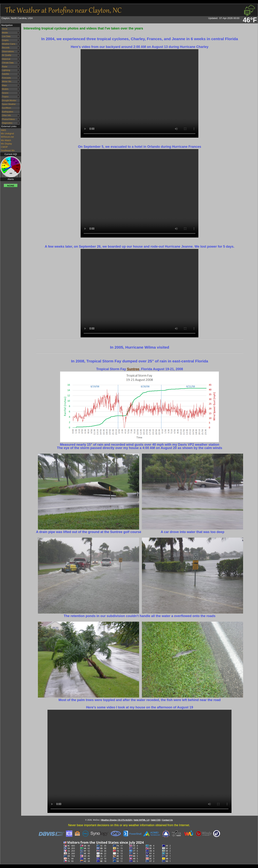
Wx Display (6, 144)
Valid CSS (156, 820)
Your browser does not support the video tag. (139, 93)
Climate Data (8, 63)
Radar (5, 67)
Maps (4, 85)
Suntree (133, 369)
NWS (3, 130)
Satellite (6, 74)
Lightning (6, 70)
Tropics (5, 97)
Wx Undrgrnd (7, 134)
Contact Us (167, 820)
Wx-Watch (6, 140)
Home (5, 29)
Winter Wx (7, 81)
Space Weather (9, 104)
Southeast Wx (8, 151)
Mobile (5, 33)
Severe (5, 93)
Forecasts (6, 78)
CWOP (4, 147)
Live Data (6, 36)
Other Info (6, 115)
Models (5, 89)
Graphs (5, 40)
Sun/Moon (7, 108)
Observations (8, 51)
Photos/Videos (8, 119)
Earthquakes (8, 112)
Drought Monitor (9, 100)
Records (6, 48)
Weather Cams (9, 44)
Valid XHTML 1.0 (141, 820)
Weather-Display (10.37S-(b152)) (117, 820)
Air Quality (7, 55)
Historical (6, 59)
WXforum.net (7, 137)
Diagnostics (7, 123)
